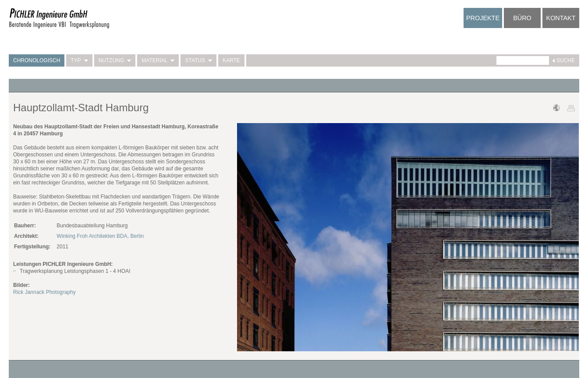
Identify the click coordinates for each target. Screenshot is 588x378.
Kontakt (561, 18)
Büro (522, 18)
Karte (231, 60)
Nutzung (115, 60)
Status (198, 60)
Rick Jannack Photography (44, 292)
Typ (79, 60)
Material (158, 60)
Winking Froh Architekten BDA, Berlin (100, 236)
